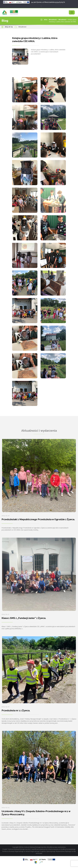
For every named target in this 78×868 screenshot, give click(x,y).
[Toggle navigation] (72, 12)
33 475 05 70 (61, 2)
